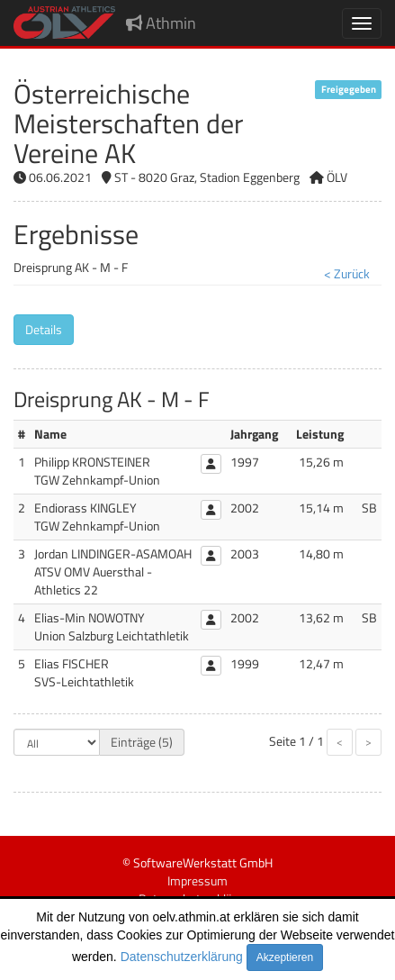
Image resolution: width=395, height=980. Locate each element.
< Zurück (347, 273)
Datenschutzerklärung (182, 957)
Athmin (161, 23)
